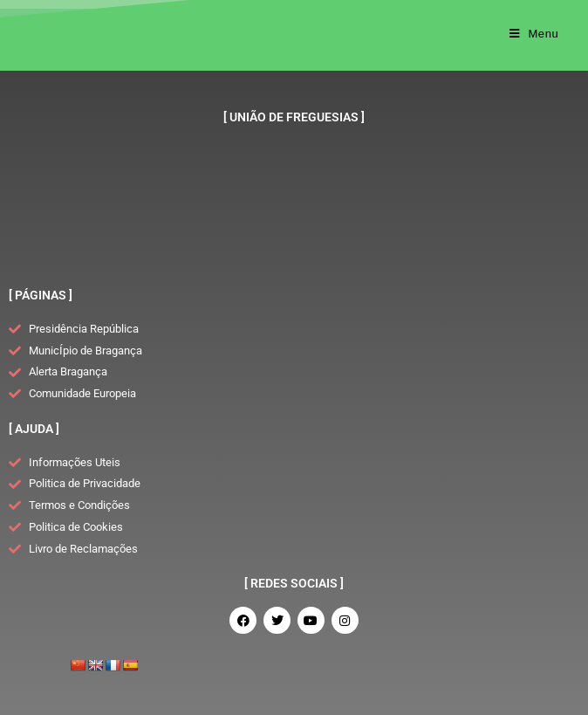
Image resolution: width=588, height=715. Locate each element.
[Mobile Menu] (534, 34)
